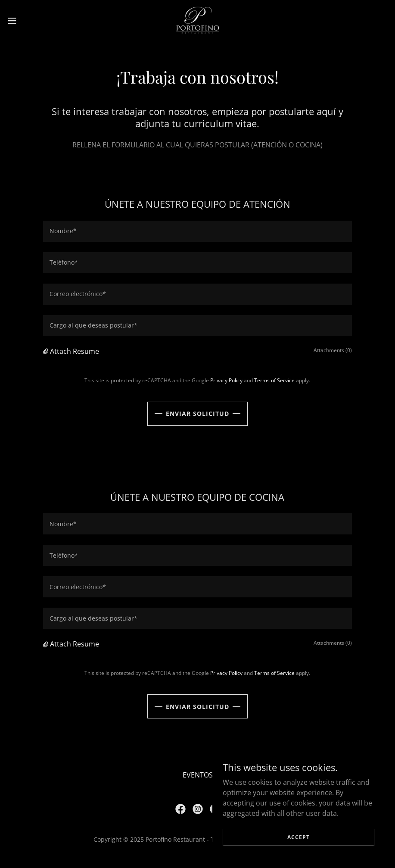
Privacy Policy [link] (226, 380)
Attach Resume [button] (75, 351)
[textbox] (197, 231)
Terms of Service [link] (274, 380)
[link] (197, 21)
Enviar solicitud (197, 414)
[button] (33, 21)
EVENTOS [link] (198, 775)
